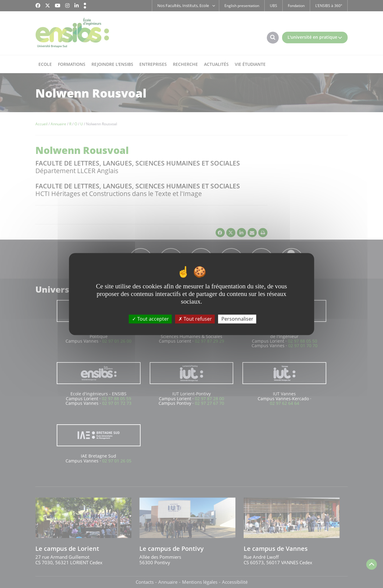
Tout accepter (150, 319)
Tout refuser (195, 319)
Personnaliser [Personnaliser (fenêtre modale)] (237, 319)
